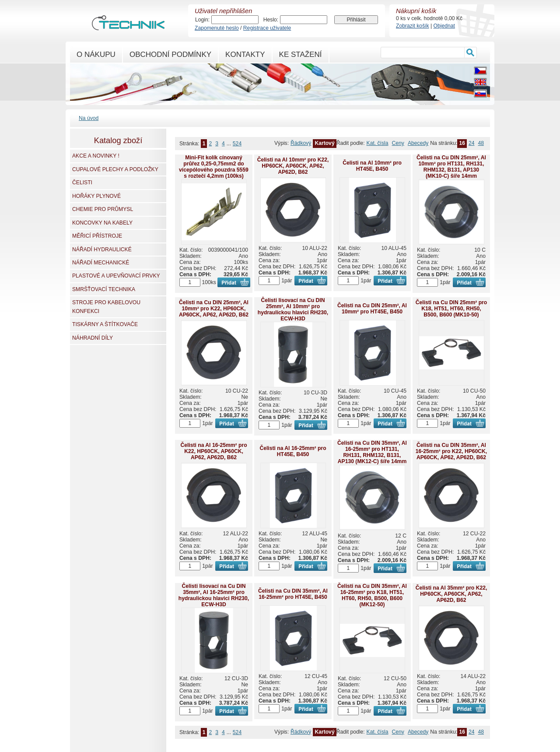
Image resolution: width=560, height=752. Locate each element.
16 (462, 143)
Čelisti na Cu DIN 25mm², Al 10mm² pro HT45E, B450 (372, 309)
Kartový (324, 143)
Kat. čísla (378, 143)
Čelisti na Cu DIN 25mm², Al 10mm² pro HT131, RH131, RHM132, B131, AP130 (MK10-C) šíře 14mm (451, 167)
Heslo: (271, 20)
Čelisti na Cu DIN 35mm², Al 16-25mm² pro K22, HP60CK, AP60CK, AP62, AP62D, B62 (451, 451)
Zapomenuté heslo (217, 28)
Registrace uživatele (267, 28)
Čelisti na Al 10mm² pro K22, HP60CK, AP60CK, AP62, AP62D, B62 (293, 166)
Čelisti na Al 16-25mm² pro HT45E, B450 (293, 451)
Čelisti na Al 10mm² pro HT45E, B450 (372, 166)
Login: (202, 20)
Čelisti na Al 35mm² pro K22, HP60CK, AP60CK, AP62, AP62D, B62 (451, 594)
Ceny (398, 143)
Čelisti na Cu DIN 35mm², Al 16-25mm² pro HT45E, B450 (293, 594)
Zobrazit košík (413, 26)
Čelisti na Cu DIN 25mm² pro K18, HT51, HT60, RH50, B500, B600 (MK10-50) (451, 309)
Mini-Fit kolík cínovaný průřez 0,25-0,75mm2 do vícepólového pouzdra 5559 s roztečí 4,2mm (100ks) (214, 167)
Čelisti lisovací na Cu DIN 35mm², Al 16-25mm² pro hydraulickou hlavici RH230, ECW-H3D (214, 595)
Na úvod (89, 118)
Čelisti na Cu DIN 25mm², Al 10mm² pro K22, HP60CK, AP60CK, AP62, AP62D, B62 (214, 309)
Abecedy (418, 143)
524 (237, 144)
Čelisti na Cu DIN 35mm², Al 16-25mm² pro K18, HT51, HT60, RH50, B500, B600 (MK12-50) (372, 595)
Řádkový (301, 143)
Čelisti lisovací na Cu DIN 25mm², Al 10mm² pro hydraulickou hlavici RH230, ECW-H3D (293, 309)
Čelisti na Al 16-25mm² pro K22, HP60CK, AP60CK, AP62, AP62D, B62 (213, 451)
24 (472, 143)
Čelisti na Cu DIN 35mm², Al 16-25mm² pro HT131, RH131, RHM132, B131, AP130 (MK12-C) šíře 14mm (372, 452)
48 (481, 143)
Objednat (444, 26)
